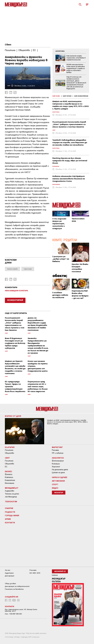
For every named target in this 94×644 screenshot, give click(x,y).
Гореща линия (12, 515)
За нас (8, 570)
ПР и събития (58, 453)
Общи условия (10, 584)
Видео (55, 488)
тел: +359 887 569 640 (13, 614)
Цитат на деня (58, 473)
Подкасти (10, 512)
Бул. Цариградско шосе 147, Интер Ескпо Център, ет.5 (21, 610)
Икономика (9, 483)
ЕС (6, 467)
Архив (8, 519)
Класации (56, 464)
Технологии (11, 502)
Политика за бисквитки (14, 589)
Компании (9, 477)
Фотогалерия (58, 461)
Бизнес (9, 471)
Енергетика (10, 480)
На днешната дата (60, 470)
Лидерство (10, 491)
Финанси (9, 474)
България (10, 447)
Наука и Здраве (60, 477)
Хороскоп (56, 467)
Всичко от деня (13, 416)
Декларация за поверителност (17, 586)
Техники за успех (12, 494)
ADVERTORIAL (60, 51)
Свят (8, 45)
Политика (9, 450)
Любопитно (58, 458)
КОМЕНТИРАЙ (15, 300)
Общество (9, 453)
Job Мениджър (11, 497)
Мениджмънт (12, 488)
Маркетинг (57, 447)
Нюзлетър (59, 493)
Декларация (10, 576)
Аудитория (9, 573)
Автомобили (58, 481)
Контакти (10, 523)
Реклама (55, 450)
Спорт (55, 484)
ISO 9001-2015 (35, 573)
